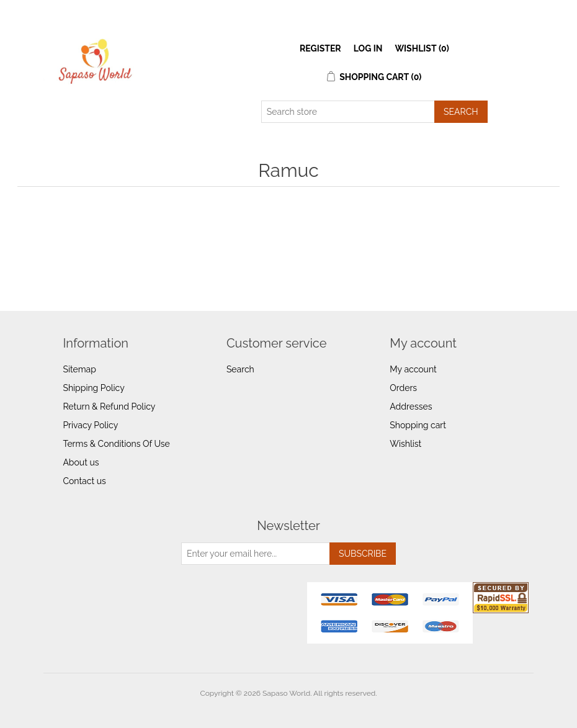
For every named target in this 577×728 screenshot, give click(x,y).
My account (413, 369)
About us (81, 462)
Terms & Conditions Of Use (116, 444)
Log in (368, 48)
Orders (403, 388)
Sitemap (79, 369)
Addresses (411, 407)
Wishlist (405, 444)
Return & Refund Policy (109, 407)
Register (320, 48)
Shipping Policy (93, 388)
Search (240, 369)
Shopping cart (418, 425)
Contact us (84, 481)
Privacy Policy (90, 425)
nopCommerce (310, 708)
